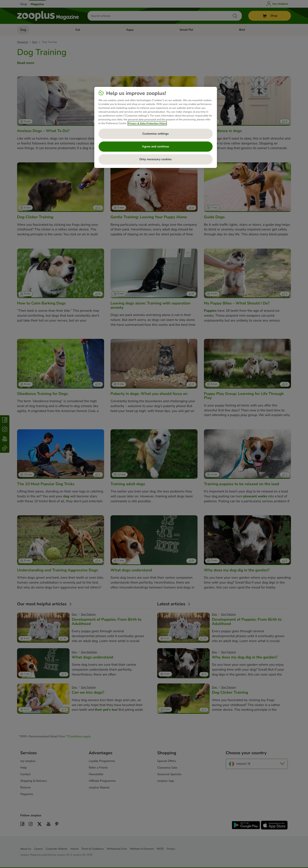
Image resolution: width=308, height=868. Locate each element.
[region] (156, 127)
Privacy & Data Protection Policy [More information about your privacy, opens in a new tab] (147, 123)
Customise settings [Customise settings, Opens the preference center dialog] (155, 134)
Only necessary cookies (156, 159)
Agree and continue (156, 146)
